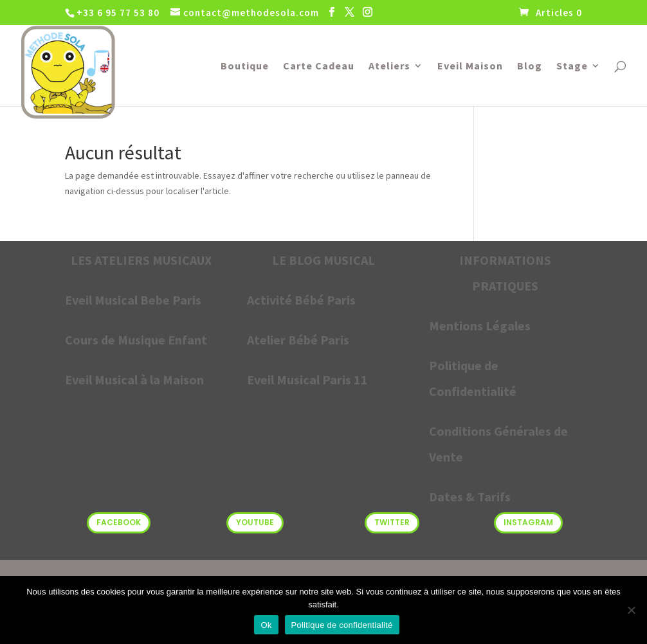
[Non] (631, 610)
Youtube (255, 522)
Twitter (392, 522)
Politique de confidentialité (342, 625)
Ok (266, 625)
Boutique (245, 67)
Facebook (119, 522)
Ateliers (389, 67)
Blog (530, 67)
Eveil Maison (470, 67)
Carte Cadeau (319, 67)
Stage (572, 67)
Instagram (528, 522)
